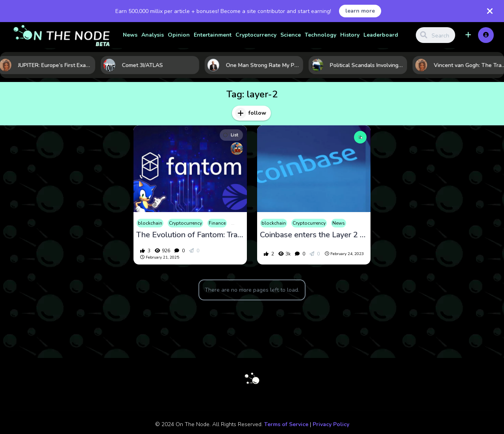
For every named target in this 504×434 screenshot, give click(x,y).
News (130, 35)
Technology (321, 35)
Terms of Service (286, 424)
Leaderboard (381, 35)
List (231, 135)
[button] (468, 35)
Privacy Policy (331, 424)
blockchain (150, 223)
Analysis (153, 35)
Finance (217, 223)
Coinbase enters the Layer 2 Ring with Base (314, 235)
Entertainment (213, 35)
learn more (360, 11)
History (350, 35)
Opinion (179, 35)
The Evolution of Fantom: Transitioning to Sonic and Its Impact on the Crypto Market (190, 235)
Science (291, 35)
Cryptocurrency (256, 35)
